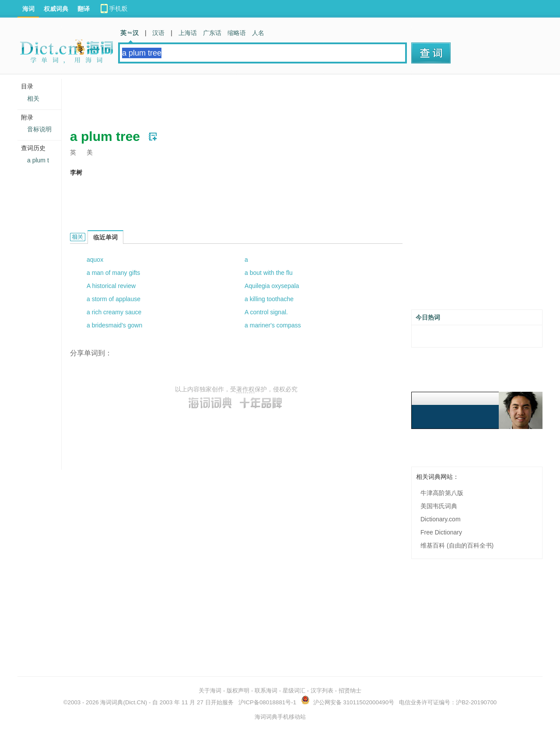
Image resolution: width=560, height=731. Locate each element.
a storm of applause (114, 299)
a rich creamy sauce (114, 312)
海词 (28, 9)
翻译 (84, 9)
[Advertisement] (229, 98)
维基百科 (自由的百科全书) (457, 545)
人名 (258, 33)
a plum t (38, 160)
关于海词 (210, 691)
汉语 (158, 33)
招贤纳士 (350, 691)
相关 (33, 98)
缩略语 (237, 33)
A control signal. (266, 312)
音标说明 (39, 129)
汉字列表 (322, 691)
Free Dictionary (441, 532)
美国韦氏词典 (439, 506)
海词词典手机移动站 (280, 717)
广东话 (212, 33)
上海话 (188, 33)
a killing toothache (269, 299)
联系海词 (266, 691)
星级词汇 (294, 691)
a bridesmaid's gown (114, 325)
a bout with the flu (269, 273)
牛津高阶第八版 (442, 493)
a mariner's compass (273, 325)
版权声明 (238, 691)
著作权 (245, 389)
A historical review (111, 286)
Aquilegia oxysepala (272, 286)
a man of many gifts (113, 273)
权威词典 (56, 9)
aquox (95, 260)
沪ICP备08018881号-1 (267, 702)
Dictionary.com (441, 519)
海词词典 (112, 702)
